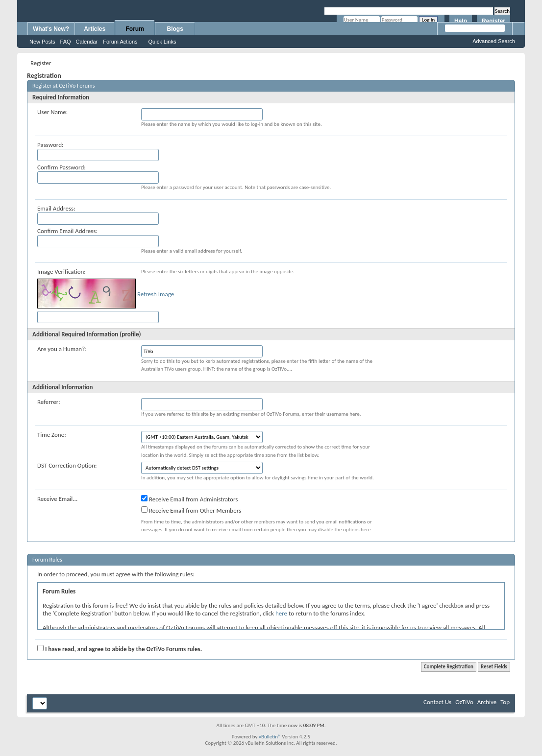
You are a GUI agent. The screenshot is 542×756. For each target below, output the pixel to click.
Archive (487, 702)
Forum (135, 29)
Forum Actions (120, 42)
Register (493, 21)
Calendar (87, 42)
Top (505, 702)
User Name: (52, 112)
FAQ (66, 42)
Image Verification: (62, 272)
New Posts (42, 42)
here (281, 613)
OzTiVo (464, 702)
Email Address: (56, 208)
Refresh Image (156, 294)
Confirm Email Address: (67, 231)
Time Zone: (52, 435)
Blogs (175, 29)
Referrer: (49, 402)
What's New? (51, 29)
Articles (95, 29)
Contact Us (437, 702)
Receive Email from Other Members (191, 510)
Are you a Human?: (62, 349)
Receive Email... (57, 499)
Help (461, 21)
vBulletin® (270, 737)
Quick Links (162, 42)
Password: (50, 145)
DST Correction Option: (67, 465)
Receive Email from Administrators (189, 499)
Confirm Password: (62, 167)
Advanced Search (494, 41)
